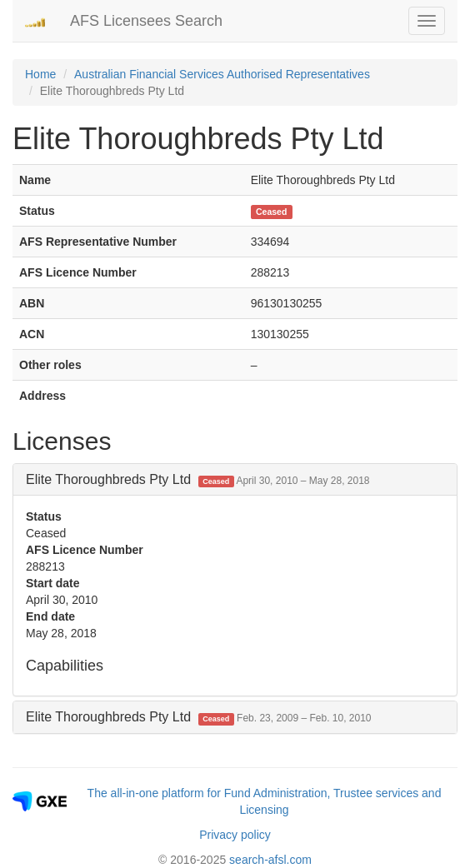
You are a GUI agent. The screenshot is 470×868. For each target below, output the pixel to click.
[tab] (235, 480)
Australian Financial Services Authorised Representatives (222, 74)
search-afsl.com (270, 860)
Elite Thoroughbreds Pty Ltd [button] (198, 479)
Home (40, 74)
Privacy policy (235, 835)
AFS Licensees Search (146, 21)
